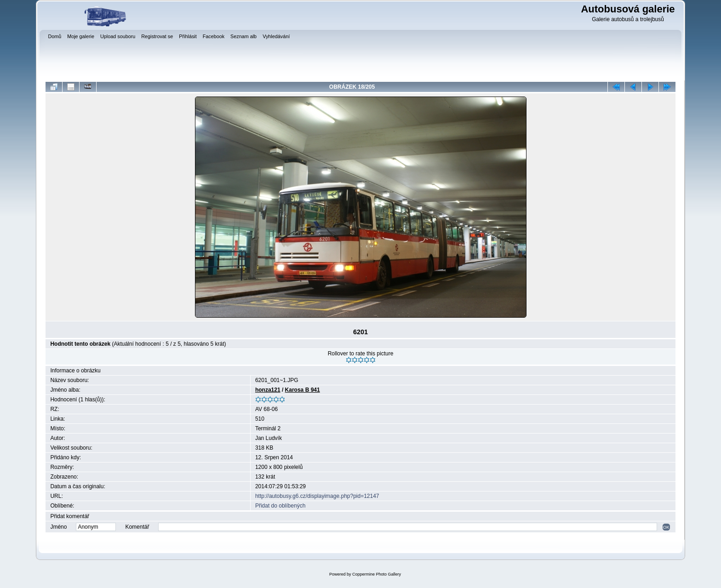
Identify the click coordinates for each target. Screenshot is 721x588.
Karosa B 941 (303, 390)
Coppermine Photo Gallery (377, 574)
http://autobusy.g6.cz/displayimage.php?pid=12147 (317, 496)
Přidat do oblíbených (280, 506)
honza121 (268, 390)
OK (666, 527)
